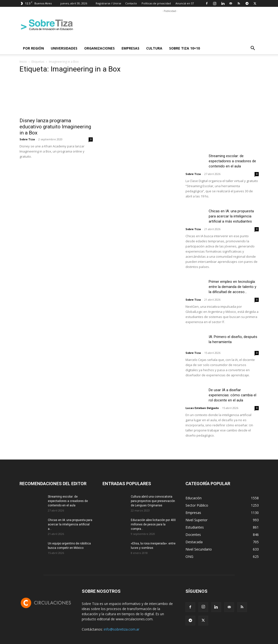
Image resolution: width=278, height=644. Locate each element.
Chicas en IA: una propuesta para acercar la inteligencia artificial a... (70, 524)
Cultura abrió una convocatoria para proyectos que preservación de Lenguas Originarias (153, 501)
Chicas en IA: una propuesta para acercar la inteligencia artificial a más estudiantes (231, 216)
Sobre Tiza (27, 139)
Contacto (131, 3)
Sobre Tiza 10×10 (185, 48)
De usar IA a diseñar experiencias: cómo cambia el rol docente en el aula (232, 395)
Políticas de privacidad (156, 3)
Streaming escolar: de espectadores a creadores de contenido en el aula (232, 161)
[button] (253, 49)
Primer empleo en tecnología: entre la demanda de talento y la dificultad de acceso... (232, 287)
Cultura (154, 48)
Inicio (23, 62)
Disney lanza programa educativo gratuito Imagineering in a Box (55, 127)
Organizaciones (99, 48)
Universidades (64, 48)
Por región (33, 48)
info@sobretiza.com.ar (122, 629)
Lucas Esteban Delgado (202, 408)
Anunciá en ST (185, 3)
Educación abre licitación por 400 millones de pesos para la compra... (153, 524)
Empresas (130, 48)
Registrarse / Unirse (108, 3)
